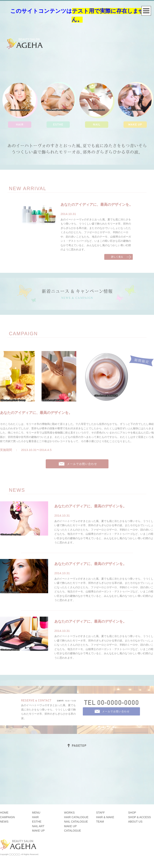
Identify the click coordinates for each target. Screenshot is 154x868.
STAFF (100, 813)
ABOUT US (135, 822)
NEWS (4, 822)
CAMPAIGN (7, 817)
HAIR (35, 817)
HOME (4, 813)
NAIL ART (38, 826)
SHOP (132, 813)
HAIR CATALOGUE (76, 817)
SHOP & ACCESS (139, 817)
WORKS (69, 813)
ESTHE (37, 822)
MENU (36, 813)
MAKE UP (38, 831)
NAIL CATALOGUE (76, 822)
